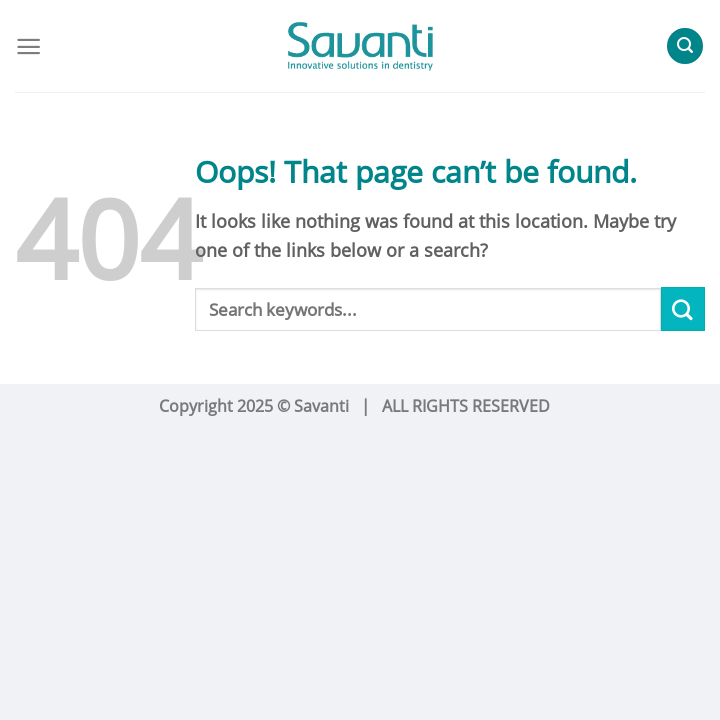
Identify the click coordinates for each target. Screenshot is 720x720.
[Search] (685, 46)
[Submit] (683, 309)
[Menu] (28, 46)
